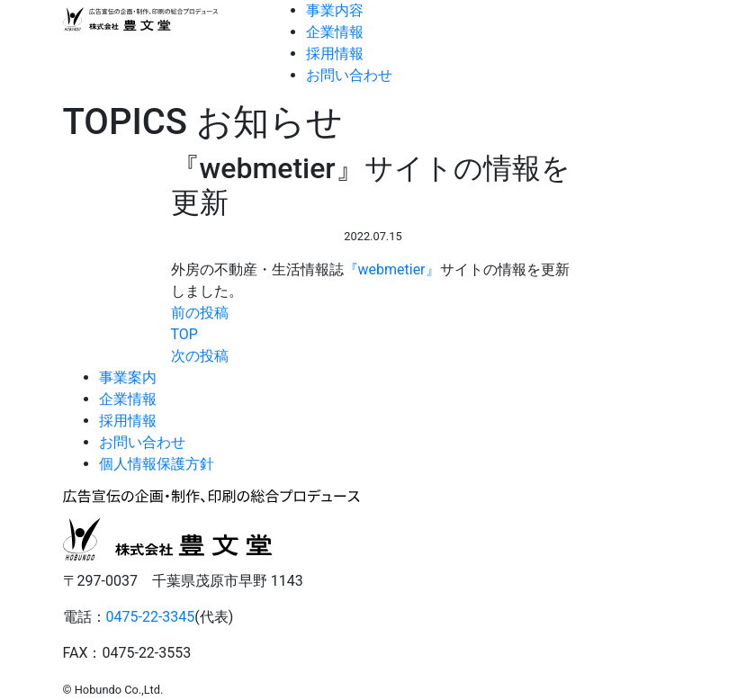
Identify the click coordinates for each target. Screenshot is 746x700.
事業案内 (128, 377)
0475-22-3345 (151, 617)
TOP (184, 334)
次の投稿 (200, 356)
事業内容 (335, 10)
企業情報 (335, 32)
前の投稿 (200, 313)
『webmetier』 (392, 269)
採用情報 (335, 54)
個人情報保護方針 (157, 464)
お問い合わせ (349, 75)
